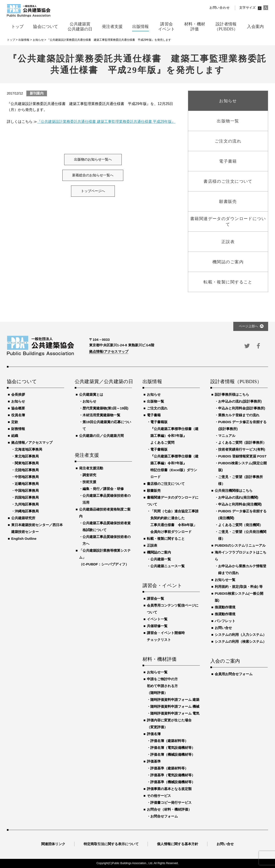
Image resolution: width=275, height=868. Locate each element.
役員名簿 (18, 415)
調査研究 (89, 475)
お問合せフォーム (164, 816)
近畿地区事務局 (27, 484)
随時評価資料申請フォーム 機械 (175, 706)
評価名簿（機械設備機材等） (173, 754)
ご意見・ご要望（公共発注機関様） (242, 535)
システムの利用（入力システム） (241, 635)
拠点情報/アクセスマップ (109, 351)
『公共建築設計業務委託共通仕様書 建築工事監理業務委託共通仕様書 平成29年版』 (106, 122)
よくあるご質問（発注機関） (241, 525)
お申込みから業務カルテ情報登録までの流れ (242, 569)
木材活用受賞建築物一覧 (101, 415)
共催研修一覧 (157, 626)
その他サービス (159, 796)
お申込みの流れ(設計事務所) (240, 401)
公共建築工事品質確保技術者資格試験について (107, 526)
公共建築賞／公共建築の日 (103, 382)
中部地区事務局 (27, 477)
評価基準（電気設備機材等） (173, 775)
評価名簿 (154, 734)
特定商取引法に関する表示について (111, 844)
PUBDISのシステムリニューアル (240, 545)
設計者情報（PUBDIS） (236, 382)
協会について (22, 382)
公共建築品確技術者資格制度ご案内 (105, 513)
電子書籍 (154, 415)
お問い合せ (223, 628)
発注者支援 (87, 455)
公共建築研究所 (23, 518)
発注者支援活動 (91, 468)
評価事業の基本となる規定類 (169, 789)
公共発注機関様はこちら (234, 490)
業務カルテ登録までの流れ (239, 415)
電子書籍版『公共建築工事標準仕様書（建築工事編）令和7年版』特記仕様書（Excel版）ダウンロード (174, 463)
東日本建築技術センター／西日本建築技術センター (37, 528)
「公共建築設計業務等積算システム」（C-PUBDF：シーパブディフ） (105, 557)
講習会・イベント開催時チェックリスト (166, 636)
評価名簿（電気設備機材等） (173, 748)
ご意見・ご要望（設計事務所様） (241, 480)
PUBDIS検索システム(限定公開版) (242, 466)
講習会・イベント (162, 586)
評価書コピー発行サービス (171, 802)
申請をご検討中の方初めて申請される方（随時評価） (162, 686)
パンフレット (225, 621)
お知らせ (18, 401)
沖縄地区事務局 (27, 511)
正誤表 (152, 545)
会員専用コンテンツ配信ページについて (173, 609)
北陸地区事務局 (27, 470)
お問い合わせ (220, 8)
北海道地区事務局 (28, 449)
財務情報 (18, 429)
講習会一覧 (155, 598)
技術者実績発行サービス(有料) (242, 449)
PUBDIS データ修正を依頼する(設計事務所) (242, 425)
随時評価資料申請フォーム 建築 (175, 700)
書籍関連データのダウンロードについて (173, 501)
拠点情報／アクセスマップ (32, 442)
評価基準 (154, 761)
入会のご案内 (225, 661)
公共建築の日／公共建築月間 (101, 436)
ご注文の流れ (157, 408)
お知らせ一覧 (157, 672)
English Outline (24, 539)
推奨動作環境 (225, 607)
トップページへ (93, 191)
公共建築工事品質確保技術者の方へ (107, 540)
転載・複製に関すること (166, 539)
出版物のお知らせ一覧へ (93, 159)
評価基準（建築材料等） (169, 768)
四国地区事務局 (27, 497)
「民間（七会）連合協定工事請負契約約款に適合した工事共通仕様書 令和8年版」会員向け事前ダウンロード (174, 521)
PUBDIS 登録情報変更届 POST (242, 456)
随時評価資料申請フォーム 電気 (175, 713)
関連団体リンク (53, 844)
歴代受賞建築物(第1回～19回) (105, 408)
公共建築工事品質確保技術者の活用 (107, 499)
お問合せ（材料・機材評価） (169, 809)
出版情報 (152, 382)
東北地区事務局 (27, 456)
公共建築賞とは (91, 394)
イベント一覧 (157, 619)
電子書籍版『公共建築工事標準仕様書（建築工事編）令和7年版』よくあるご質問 (174, 432)
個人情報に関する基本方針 (178, 844)
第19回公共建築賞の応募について (107, 425)
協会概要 (18, 408)
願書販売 (154, 490)
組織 (15, 436)
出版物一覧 (155, 401)
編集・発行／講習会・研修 (103, 489)
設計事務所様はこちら (232, 394)
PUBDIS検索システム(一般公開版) (239, 597)
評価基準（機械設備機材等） (173, 782)
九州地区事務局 (27, 504)
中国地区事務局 (27, 490)
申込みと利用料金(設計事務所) (242, 408)
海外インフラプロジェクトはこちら (241, 556)
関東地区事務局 (27, 463)
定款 (15, 422)
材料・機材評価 (159, 659)
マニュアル (227, 436)
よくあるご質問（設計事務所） (242, 442)
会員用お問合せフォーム (234, 674)
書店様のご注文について (166, 484)
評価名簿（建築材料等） (169, 741)
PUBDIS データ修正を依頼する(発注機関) (242, 515)
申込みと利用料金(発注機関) (240, 504)
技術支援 (89, 482)
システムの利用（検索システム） (241, 641)
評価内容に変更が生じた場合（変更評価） (169, 724)
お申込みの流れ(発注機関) (238, 497)
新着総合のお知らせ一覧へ (93, 175)
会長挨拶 (18, 394)
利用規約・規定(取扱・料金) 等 (239, 587)
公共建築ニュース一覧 (168, 566)
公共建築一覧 (161, 559)
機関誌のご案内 (159, 552)
